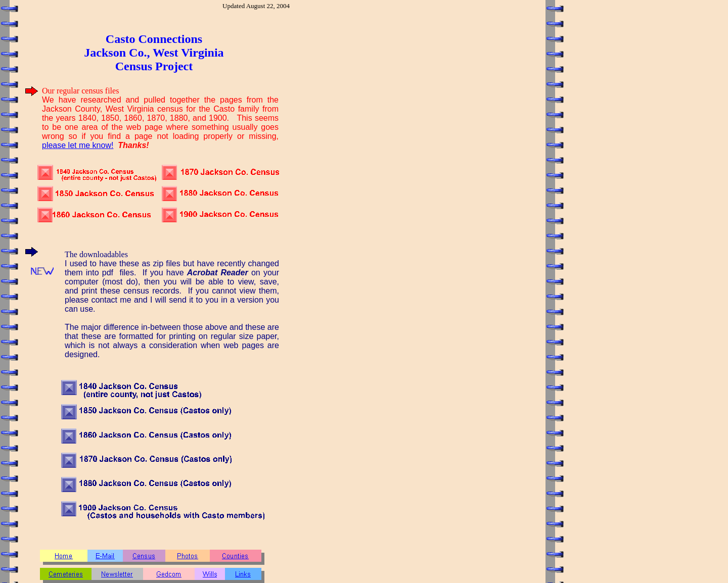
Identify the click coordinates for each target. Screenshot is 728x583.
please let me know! (78, 145)
